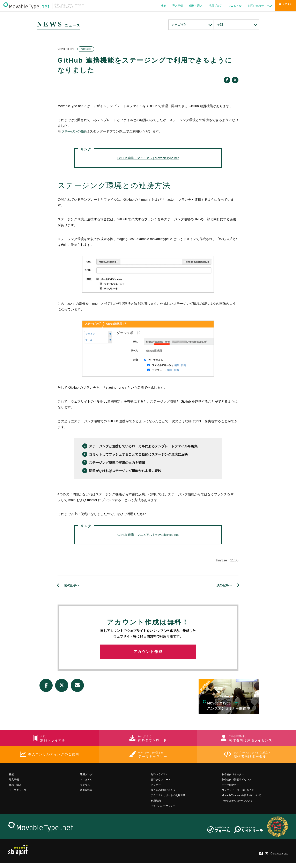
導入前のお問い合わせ (163, 795)
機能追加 (86, 49)
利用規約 (156, 806)
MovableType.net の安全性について (241, 800)
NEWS (53, 24)
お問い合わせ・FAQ (257, 6)
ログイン (284, 6)
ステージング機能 (75, 131)
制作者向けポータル (233, 780)
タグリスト (86, 790)
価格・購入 (193, 6)
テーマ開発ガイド (232, 790)
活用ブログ (212, 6)
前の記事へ (72, 585)
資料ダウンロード (161, 785)
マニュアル (232, 6)
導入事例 (175, 6)
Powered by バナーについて (237, 806)
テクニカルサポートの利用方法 (168, 800)
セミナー (156, 790)
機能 (160, 6)
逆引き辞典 (86, 795)
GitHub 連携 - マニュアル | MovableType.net (148, 158)
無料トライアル (160, 780)
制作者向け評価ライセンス (237, 785)
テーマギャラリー (19, 795)
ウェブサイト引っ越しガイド (238, 795)
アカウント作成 (148, 654)
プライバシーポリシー (163, 811)
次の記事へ (224, 585)
